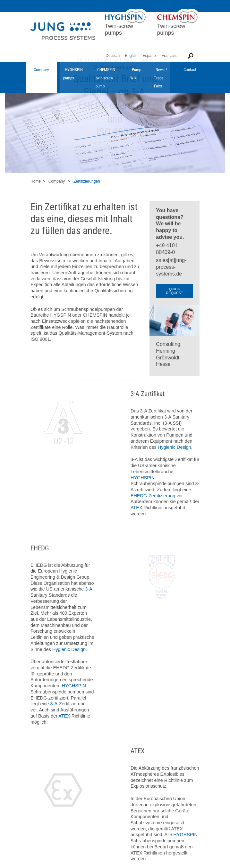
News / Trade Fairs (161, 78)
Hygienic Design (175, 447)
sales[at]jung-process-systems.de (171, 267)
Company (41, 70)
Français (169, 56)
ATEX (136, 508)
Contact (190, 70)
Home (36, 181)
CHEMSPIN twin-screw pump (105, 78)
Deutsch (113, 56)
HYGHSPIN (143, 478)
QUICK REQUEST (175, 291)
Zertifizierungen (87, 181)
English (131, 56)
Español (150, 56)
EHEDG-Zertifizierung (153, 496)
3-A (89, 589)
